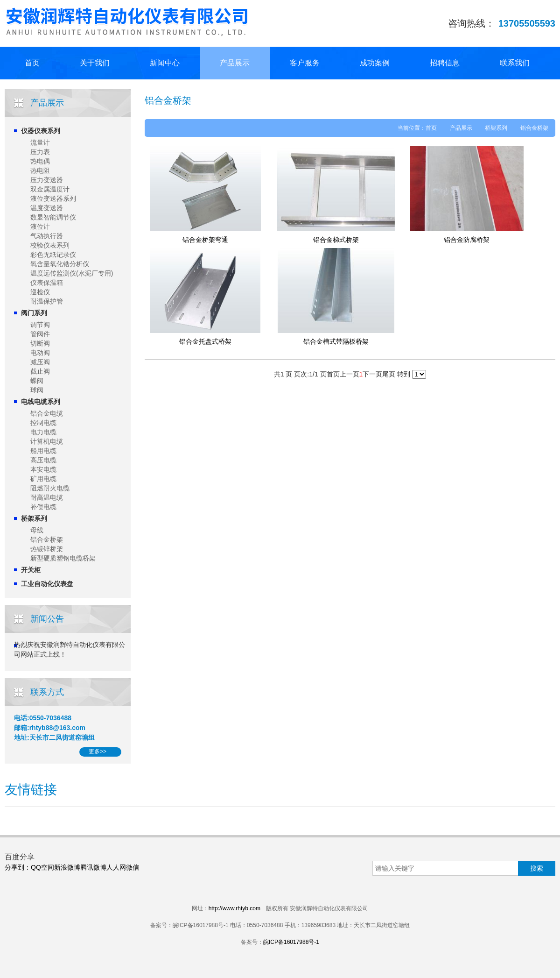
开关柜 (31, 570)
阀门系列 (34, 313)
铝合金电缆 (47, 413)
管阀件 (40, 334)
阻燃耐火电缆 (50, 488)
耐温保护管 (47, 301)
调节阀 (40, 325)
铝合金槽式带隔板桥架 (336, 341)
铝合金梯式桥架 (336, 240)
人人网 (116, 867)
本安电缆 (43, 469)
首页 (32, 63)
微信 (133, 867)
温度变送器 (47, 208)
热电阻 (40, 170)
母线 (37, 530)
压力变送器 (47, 180)
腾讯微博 (93, 867)
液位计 (40, 227)
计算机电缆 (47, 441)
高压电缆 (43, 460)
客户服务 (305, 63)
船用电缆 (43, 451)
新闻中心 (165, 63)
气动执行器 (47, 236)
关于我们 (95, 63)
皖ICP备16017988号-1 (291, 942)
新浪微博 (67, 867)
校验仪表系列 (50, 245)
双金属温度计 (50, 189)
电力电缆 (43, 432)
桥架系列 (34, 518)
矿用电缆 (43, 479)
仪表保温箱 (47, 283)
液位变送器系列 (53, 198)
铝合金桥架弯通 (205, 240)
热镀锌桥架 (47, 549)
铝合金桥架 (47, 539)
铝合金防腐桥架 (467, 240)
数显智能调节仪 (53, 217)
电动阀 (40, 353)
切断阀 (40, 343)
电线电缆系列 (41, 402)
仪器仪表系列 (41, 131)
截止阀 (40, 371)
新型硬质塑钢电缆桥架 (63, 558)
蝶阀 (37, 381)
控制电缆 (43, 423)
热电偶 (40, 161)
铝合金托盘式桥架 (205, 341)
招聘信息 (445, 63)
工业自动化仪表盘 (47, 584)
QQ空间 (42, 867)
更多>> (98, 751)
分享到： (18, 867)
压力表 (40, 152)
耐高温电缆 (47, 497)
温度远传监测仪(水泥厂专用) (72, 273)
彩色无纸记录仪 (53, 255)
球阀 (37, 390)
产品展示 (235, 63)
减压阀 (40, 362)
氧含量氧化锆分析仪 (60, 264)
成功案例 (375, 63)
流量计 (40, 142)
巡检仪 (40, 292)
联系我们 (515, 63)
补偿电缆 (43, 507)
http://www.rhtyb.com (234, 908)
